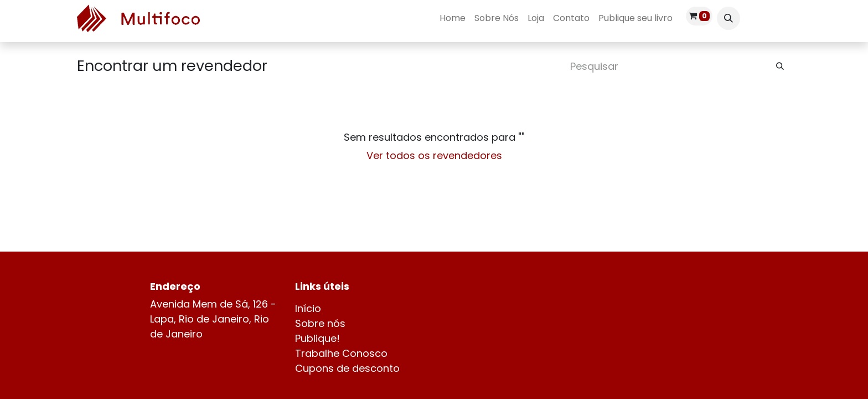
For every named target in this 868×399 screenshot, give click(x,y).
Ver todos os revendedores (434, 155)
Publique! (317, 338)
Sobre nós (320, 323)
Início (308, 308)
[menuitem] (453, 18)
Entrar (770, 18)
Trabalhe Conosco (341, 353)
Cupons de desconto (347, 368)
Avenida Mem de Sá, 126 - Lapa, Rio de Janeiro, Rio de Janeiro (213, 319)
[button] (728, 18)
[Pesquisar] (780, 66)
